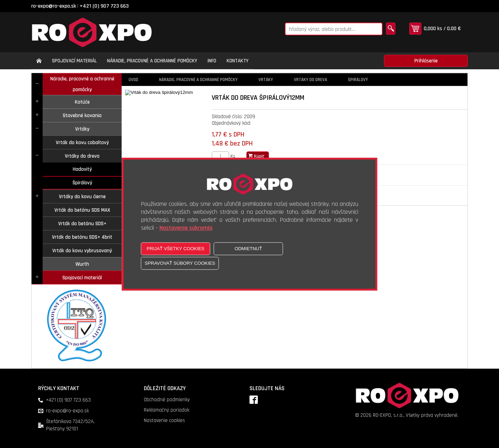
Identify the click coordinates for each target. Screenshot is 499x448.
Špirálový (82, 183)
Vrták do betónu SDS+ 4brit (82, 237)
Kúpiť (256, 156)
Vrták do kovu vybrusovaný (82, 251)
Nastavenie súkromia (186, 228)
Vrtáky (82, 129)
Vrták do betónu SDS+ (82, 224)
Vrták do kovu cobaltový (82, 143)
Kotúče (82, 102)
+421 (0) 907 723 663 (104, 6)
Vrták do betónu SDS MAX (82, 210)
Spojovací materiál (82, 278)
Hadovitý (82, 169)
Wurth (82, 264)
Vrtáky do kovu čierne (82, 197)
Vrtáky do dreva (82, 156)
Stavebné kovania (82, 116)
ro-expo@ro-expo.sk (54, 6)
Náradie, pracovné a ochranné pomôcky (82, 84)
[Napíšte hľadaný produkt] (334, 29)
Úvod (133, 80)
